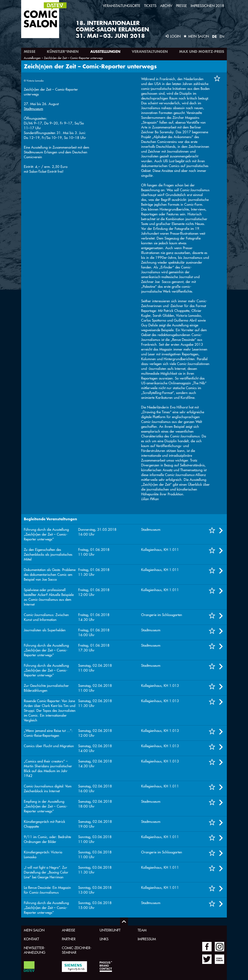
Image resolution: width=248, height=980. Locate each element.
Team (142, 930)
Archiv (166, 5)
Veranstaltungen (150, 51)
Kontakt (31, 939)
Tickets (150, 5)
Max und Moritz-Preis (202, 51)
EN (222, 36)
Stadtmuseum (33, 108)
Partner (69, 939)
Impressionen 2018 (207, 5)
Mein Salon (34, 930)
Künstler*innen (63, 51)
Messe (30, 51)
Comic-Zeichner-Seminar (77, 950)
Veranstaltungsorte (122, 5)
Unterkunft (110, 930)
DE (214, 36)
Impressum (147, 939)
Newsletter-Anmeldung (35, 950)
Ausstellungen (105, 51)
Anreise (69, 930)
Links (104, 939)
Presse (181, 5)
